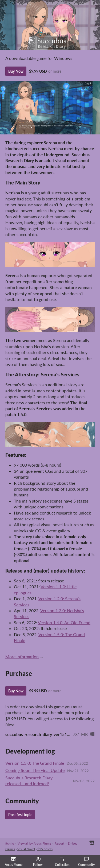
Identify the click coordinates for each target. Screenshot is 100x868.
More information (24, 657)
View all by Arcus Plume (34, 843)
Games (10, 849)
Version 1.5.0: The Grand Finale (35, 763)
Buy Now (16, 71)
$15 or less (45, 849)
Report (59, 843)
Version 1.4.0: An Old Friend (64, 622)
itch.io (10, 843)
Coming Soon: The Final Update (35, 770)
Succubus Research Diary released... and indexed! (29, 781)
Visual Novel (26, 849)
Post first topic (20, 815)
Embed (73, 843)
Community (86, 862)
